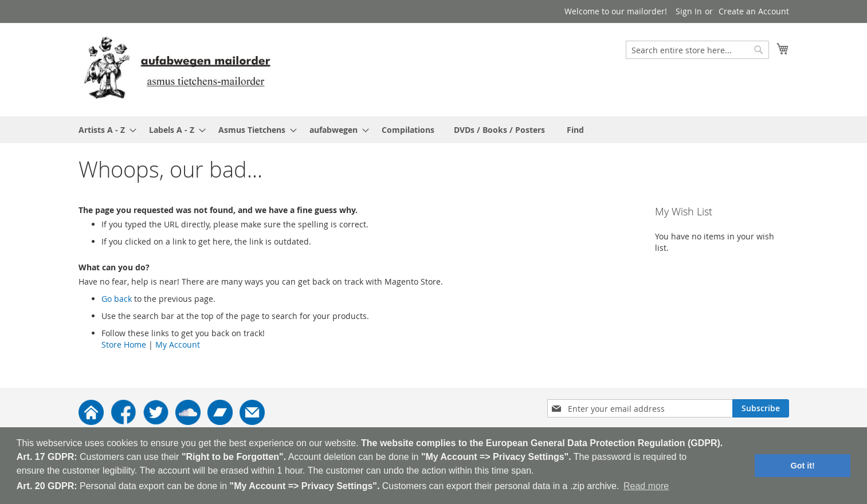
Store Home (124, 344)
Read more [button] (646, 486)
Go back (117, 299)
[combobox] (697, 50)
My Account (178, 344)
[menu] (434, 130)
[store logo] (177, 69)
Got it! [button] (803, 466)
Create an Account (754, 11)
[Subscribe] (761, 408)
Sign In (689, 11)
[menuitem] (104, 130)
